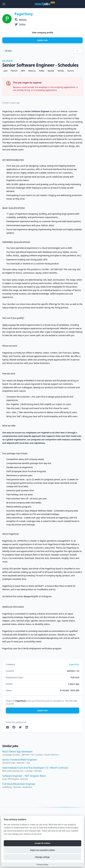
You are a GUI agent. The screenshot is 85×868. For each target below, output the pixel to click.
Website (23, 20)
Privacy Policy (42, 865)
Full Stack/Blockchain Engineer (19, 784)
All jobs (7, 51)
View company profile (42, 32)
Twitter (22, 24)
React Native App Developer (17, 752)
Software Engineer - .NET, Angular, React (24, 776)
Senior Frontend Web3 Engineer (20, 760)
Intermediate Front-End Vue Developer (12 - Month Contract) (35, 768)
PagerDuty (24, 14)
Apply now (42, 40)
